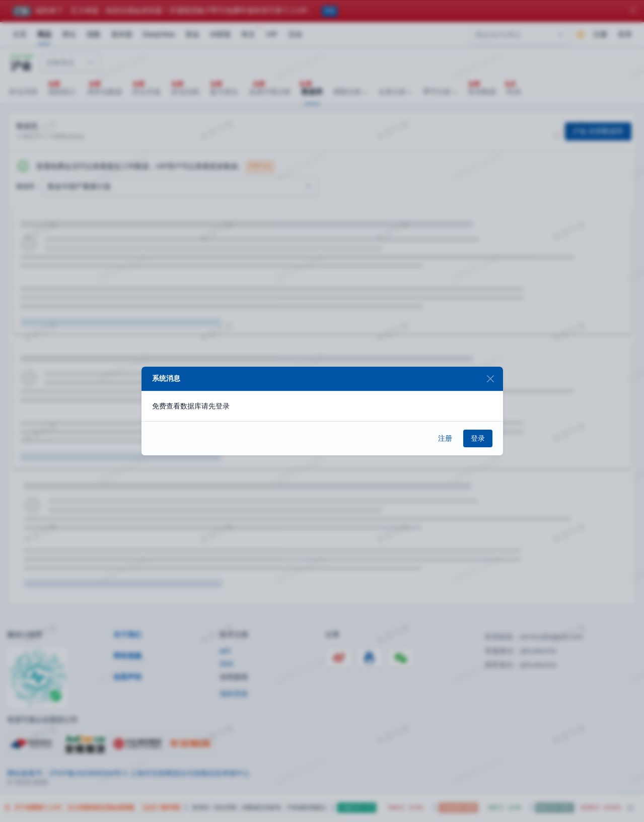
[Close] (491, 379)
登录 (478, 438)
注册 (445, 438)
